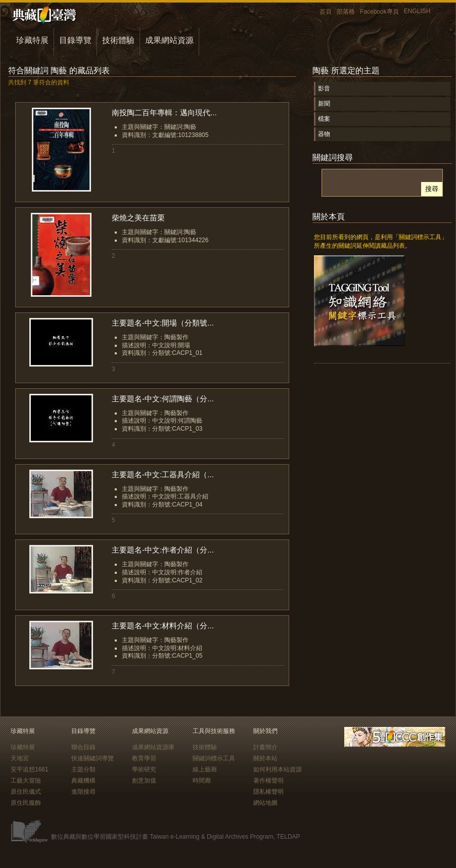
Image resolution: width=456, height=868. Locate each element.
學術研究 (144, 769)
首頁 (326, 12)
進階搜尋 (83, 792)
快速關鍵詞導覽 (93, 758)
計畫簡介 (265, 747)
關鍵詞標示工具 (214, 758)
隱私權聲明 (268, 792)
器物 (324, 134)
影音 (324, 88)
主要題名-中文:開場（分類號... (163, 323)
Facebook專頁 (379, 12)
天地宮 (20, 758)
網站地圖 (265, 803)
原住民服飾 (26, 803)
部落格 (346, 12)
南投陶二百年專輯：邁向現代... (164, 112)
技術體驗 (118, 40)
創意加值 (144, 781)
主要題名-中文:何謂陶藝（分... (163, 399)
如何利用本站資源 (278, 769)
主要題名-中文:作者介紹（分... (163, 550)
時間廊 (202, 781)
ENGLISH (417, 11)
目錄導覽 (75, 40)
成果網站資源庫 (153, 747)
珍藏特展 (32, 40)
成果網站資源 (169, 40)
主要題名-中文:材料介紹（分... (163, 626)
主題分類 (83, 769)
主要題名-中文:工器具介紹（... (163, 474)
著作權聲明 (268, 781)
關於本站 (265, 758)
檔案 (324, 119)
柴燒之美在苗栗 (138, 218)
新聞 (324, 104)
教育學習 (144, 758)
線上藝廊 (205, 769)
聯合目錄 (83, 747)
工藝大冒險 (26, 781)
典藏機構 (83, 781)
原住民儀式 (26, 792)
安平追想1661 (30, 769)
